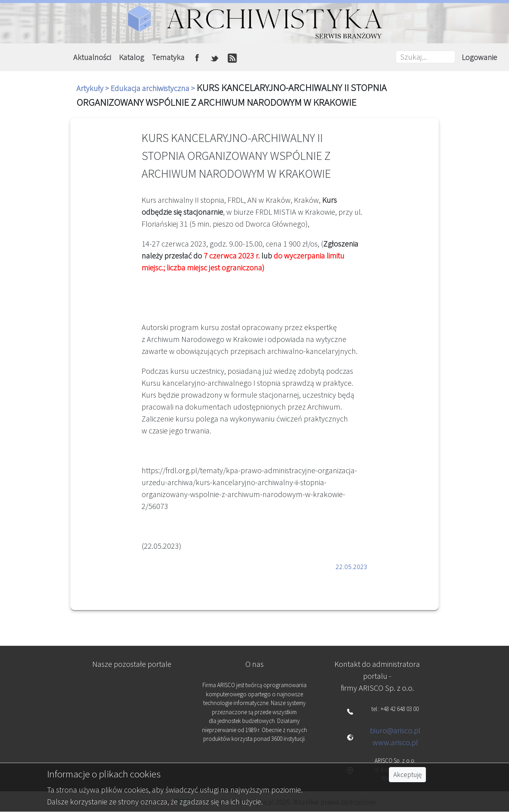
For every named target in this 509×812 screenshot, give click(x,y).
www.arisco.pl (395, 742)
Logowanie (479, 57)
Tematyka (168, 57)
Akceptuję (407, 775)
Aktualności (92, 57)
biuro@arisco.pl (395, 730)
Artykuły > (93, 88)
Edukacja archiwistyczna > (153, 88)
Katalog (131, 57)
